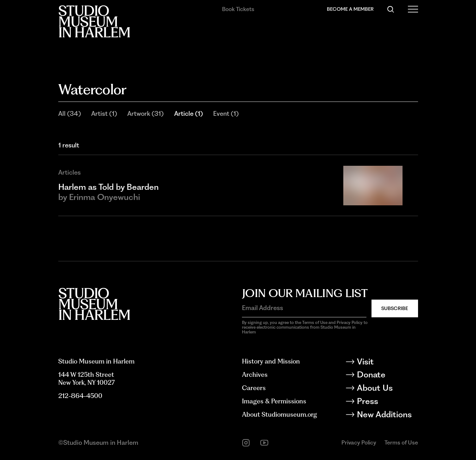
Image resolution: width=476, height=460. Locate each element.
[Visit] (387, 363)
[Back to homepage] (94, 21)
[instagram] (246, 443)
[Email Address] (304, 308)
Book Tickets (238, 9)
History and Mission (271, 361)
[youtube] (264, 443)
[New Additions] (387, 416)
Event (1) (226, 114)
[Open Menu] (413, 9)
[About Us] (387, 389)
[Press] (387, 402)
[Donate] (387, 376)
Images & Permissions (274, 401)
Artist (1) (104, 114)
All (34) (70, 114)
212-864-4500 (80, 396)
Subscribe (395, 308)
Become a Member (350, 9)
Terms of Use (401, 442)
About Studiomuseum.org (279, 414)
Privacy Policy (359, 442)
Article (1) (188, 114)
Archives (255, 375)
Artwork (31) (145, 114)
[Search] (391, 9)
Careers (254, 388)
